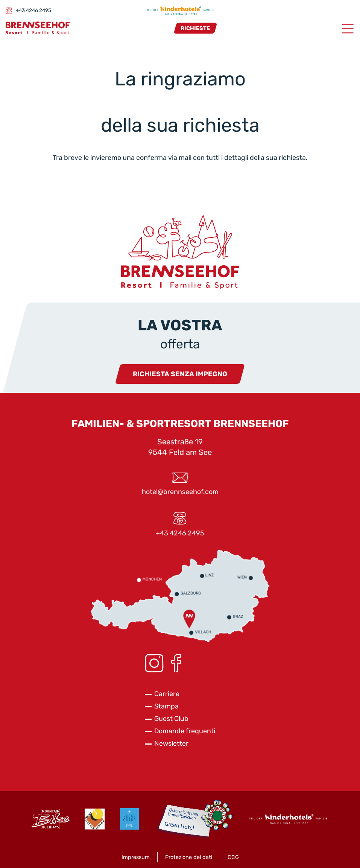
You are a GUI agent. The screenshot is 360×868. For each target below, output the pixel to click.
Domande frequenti (185, 731)
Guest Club (171, 719)
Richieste (195, 28)
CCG (233, 857)
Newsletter (171, 743)
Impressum (136, 857)
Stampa (166, 706)
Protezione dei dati (189, 857)
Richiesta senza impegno (180, 374)
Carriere (167, 694)
